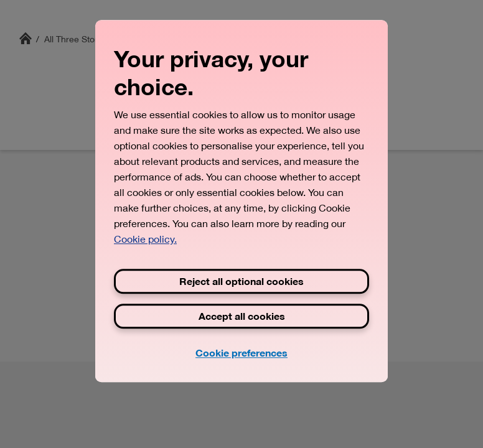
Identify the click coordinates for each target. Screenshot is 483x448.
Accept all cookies (242, 316)
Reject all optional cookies (241, 281)
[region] (241, 201)
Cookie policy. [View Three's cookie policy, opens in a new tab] (145, 239)
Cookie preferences (241, 352)
